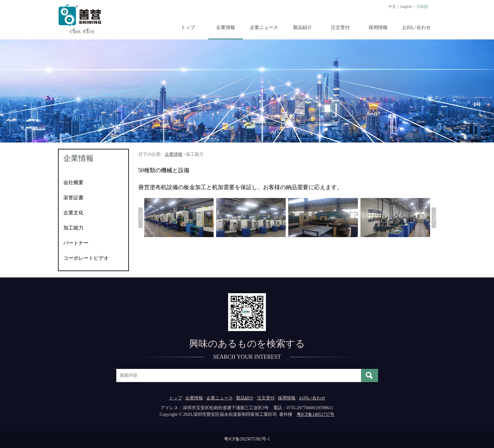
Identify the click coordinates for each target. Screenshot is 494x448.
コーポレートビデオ (86, 258)
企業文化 (73, 213)
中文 (392, 7)
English (406, 7)
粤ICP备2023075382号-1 (247, 439)
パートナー (76, 243)
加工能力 (73, 228)
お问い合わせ (416, 27)
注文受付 (340, 27)
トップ (188, 27)
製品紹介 (302, 27)
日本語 (422, 7)
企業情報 (226, 27)
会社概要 (73, 182)
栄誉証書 (73, 198)
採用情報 (378, 27)
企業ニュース (264, 27)
